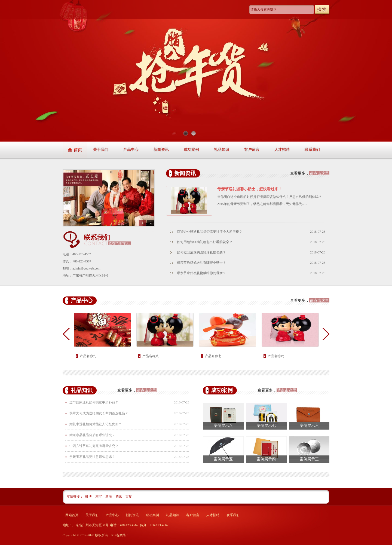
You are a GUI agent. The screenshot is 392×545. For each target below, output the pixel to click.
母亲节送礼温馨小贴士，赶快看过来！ (250, 189)
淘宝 (99, 497)
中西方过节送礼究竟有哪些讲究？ (94, 446)
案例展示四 (266, 459)
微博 (89, 497)
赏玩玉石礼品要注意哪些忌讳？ (92, 457)
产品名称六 (276, 356)
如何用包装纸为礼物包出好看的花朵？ (205, 242)
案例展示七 (266, 426)
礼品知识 (222, 150)
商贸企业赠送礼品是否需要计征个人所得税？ (210, 232)
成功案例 (191, 150)
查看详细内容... (120, 243)
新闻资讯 (161, 150)
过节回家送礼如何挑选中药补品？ (94, 402)
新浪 (109, 497)
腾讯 (119, 497)
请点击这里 (319, 173)
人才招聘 (282, 150)
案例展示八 (223, 426)
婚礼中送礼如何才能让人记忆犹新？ (96, 424)
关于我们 (101, 150)
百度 (129, 497)
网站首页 (72, 515)
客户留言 (252, 150)
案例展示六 (309, 426)
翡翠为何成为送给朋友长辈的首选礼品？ (99, 413)
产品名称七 (213, 356)
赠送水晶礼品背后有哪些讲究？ (92, 435)
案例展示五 (223, 459)
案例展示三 (309, 459)
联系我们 (312, 150)
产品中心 (131, 150)
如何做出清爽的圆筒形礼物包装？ (201, 252)
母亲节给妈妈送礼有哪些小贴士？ (201, 263)
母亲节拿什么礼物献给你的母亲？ (201, 273)
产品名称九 (88, 356)
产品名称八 (151, 356)
